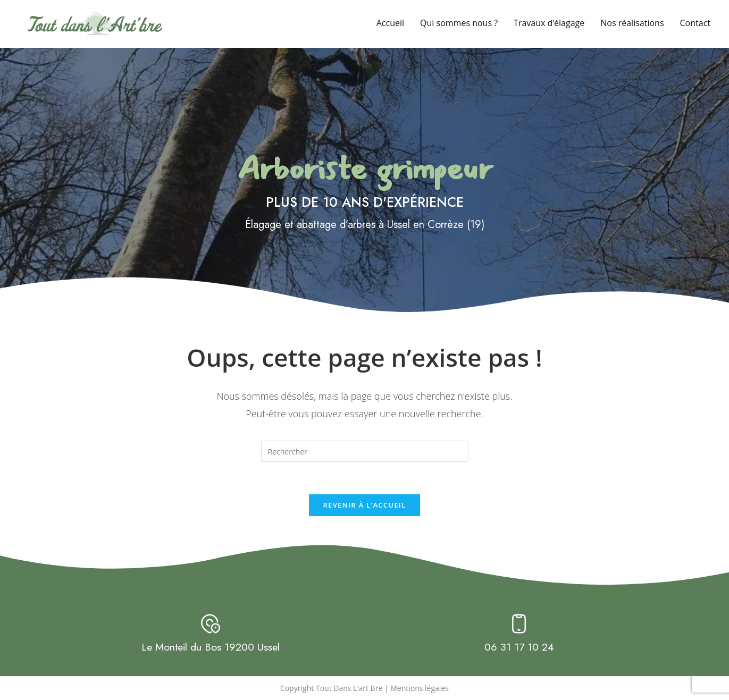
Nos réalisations (632, 23)
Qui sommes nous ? (459, 23)
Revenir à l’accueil (364, 505)
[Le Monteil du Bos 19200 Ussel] (211, 624)
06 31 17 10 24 (519, 647)
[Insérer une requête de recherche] (365, 451)
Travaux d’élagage (549, 23)
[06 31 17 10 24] (519, 624)
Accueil (390, 23)
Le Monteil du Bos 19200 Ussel (210, 647)
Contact (695, 23)
